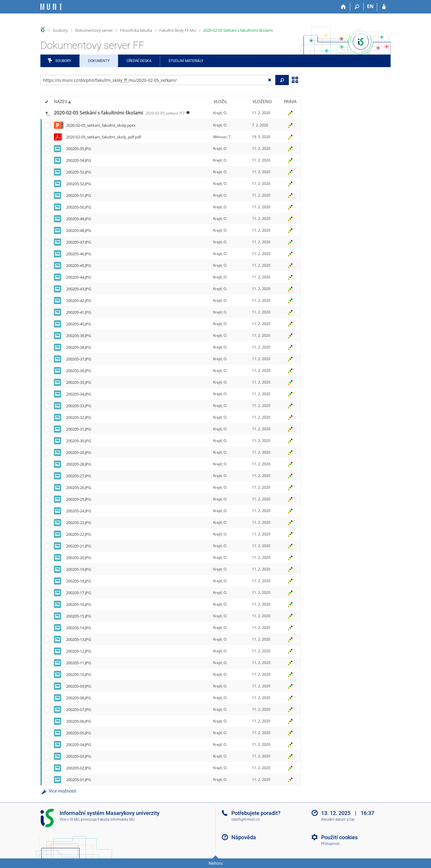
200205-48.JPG (79, 230)
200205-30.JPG (79, 441)
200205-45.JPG (79, 265)
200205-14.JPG (79, 628)
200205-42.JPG (79, 301)
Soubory (60, 30)
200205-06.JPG (79, 721)
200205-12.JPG (79, 651)
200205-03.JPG (79, 756)
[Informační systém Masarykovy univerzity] (51, 7)
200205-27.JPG (79, 476)
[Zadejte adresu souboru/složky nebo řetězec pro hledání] (158, 80)
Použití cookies (339, 837)
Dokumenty (99, 61)
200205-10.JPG (79, 674)
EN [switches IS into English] (370, 6)
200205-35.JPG (79, 382)
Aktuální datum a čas (338, 819)
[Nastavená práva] (290, 113)
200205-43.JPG (79, 289)
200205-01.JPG (79, 780)
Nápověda (244, 837)
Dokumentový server (94, 30)
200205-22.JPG (79, 534)
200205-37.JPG (79, 359)
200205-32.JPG (79, 417)
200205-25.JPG (79, 499)
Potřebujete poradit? (256, 813)
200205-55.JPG (79, 149)
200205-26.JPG (79, 487)
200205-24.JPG (79, 511)
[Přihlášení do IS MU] (384, 7)
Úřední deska (139, 61)
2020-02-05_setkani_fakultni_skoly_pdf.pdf (104, 137)
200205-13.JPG (79, 639)
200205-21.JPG (79, 546)
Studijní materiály (186, 61)
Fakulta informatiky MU (116, 819)
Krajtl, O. (220, 113)
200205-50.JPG (79, 207)
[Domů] (343, 7)
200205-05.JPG (79, 733)
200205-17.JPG (79, 593)
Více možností (58, 791)
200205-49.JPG (79, 219)
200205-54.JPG (79, 160)
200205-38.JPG (79, 347)
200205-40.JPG (79, 324)
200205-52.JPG (79, 184)
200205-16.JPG (79, 604)
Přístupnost (330, 844)
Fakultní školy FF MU (178, 30)
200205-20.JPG (79, 558)
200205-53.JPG (79, 172)
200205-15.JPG (79, 616)
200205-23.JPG (79, 523)
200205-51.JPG (79, 195)
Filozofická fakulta (136, 30)
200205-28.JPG (79, 464)
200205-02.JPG (79, 768)
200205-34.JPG (79, 394)
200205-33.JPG (79, 406)
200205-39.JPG (79, 336)
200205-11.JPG (79, 663)
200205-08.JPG (79, 698)
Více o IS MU (69, 819)
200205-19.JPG (79, 569)
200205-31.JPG (79, 429)
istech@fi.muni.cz (246, 819)
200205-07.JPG (79, 710)
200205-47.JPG (79, 242)
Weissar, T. (222, 137)
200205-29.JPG (79, 452)
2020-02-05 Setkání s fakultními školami (238, 30)
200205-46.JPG (79, 254)
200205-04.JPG (79, 745)
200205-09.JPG (79, 686)
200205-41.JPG (79, 312)
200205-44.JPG (79, 277)
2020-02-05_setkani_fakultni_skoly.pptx (101, 125)
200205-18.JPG (79, 581)
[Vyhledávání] (357, 7)
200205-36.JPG (79, 371)
